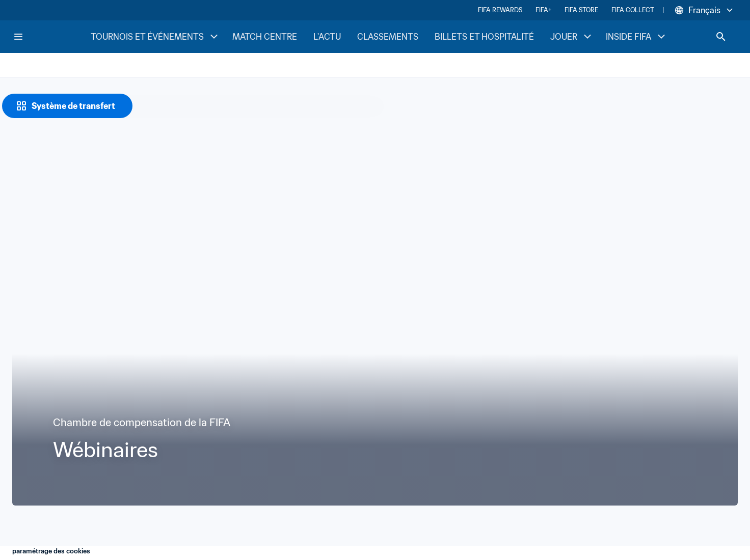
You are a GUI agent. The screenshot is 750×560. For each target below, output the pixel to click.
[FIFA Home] (51, 37)
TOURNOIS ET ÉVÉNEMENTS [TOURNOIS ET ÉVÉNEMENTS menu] (155, 37)
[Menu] (18, 37)
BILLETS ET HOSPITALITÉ (484, 37)
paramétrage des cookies (51, 551)
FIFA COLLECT (633, 10)
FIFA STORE (581, 10)
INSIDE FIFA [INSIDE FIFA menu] (637, 37)
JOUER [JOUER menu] (572, 37)
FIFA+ (543, 10)
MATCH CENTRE (265, 37)
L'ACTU (327, 37)
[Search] (721, 37)
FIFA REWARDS (500, 10)
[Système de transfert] (67, 106)
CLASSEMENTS (388, 37)
